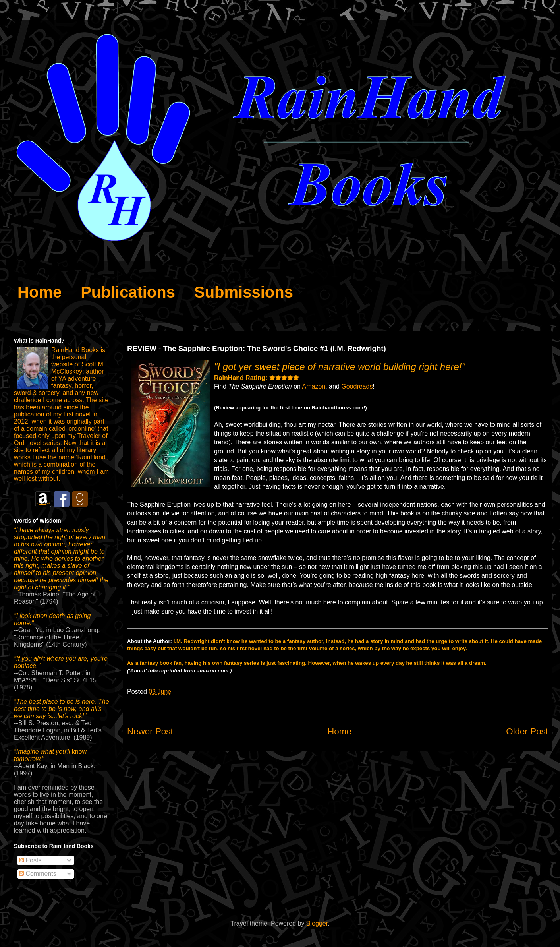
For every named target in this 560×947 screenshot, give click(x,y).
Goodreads (357, 386)
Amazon (314, 386)
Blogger (317, 923)
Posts (30, 860)
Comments (38, 874)
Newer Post (150, 731)
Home (340, 731)
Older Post (527, 731)
